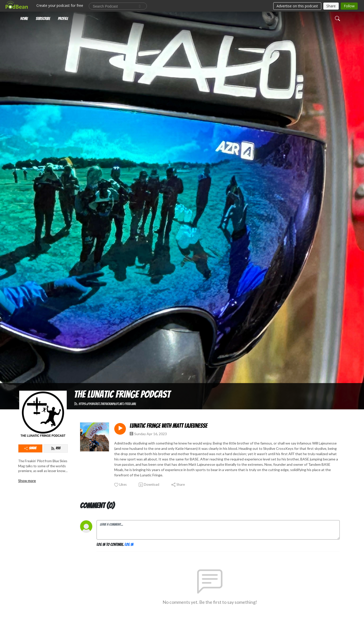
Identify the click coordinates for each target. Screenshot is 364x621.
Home (24, 19)
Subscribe (43, 19)
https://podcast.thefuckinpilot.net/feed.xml (105, 404)
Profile (63, 19)
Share (30, 448)
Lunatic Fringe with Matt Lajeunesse (168, 426)
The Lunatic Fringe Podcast (122, 394)
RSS (55, 448)
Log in (129, 545)
